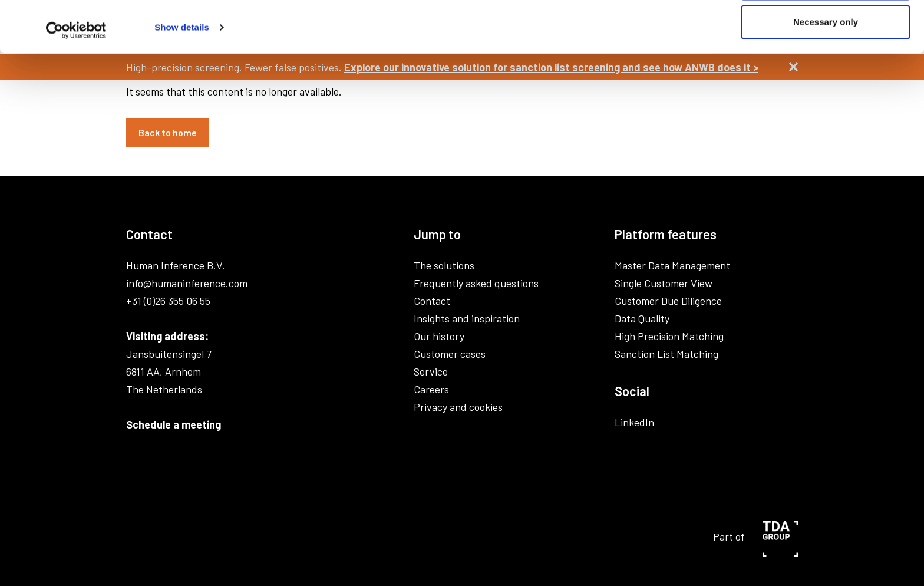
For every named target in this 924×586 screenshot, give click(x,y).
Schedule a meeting (174, 424)
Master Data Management (672, 265)
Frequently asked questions (476, 283)
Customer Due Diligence (668, 301)
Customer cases (450, 354)
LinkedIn (634, 422)
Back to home (168, 132)
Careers (431, 389)
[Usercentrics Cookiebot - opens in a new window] (76, 78)
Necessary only (826, 70)
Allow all (826, 31)
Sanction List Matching (666, 354)
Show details (182, 75)
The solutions (444, 265)
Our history (439, 336)
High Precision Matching (669, 336)
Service (431, 371)
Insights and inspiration (467, 318)
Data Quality (642, 318)
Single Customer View (664, 283)
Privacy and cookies (458, 407)
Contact (432, 301)
